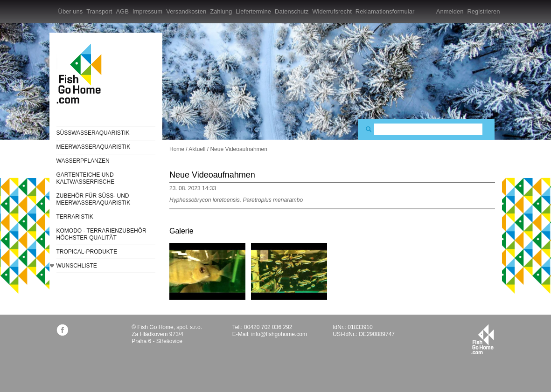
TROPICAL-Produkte (87, 252)
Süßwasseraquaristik (93, 133)
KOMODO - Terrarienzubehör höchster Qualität (101, 234)
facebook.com (62, 330)
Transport (99, 11)
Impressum (147, 11)
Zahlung (221, 11)
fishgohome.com (483, 339)
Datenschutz (292, 11)
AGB (122, 11)
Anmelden (450, 11)
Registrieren (483, 11)
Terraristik (75, 217)
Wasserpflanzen (83, 161)
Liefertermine (253, 11)
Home (177, 149)
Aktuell (197, 149)
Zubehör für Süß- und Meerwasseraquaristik (94, 199)
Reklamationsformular (385, 11)
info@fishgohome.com (279, 334)
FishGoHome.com (82, 73)
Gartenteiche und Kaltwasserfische (86, 178)
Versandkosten (186, 11)
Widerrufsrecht (332, 11)
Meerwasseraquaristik (94, 147)
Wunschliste (77, 266)
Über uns (71, 11)
